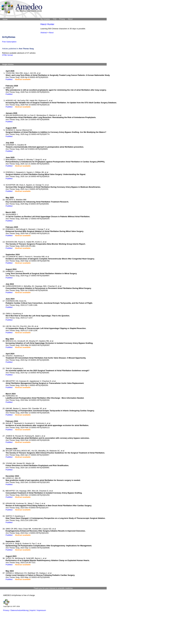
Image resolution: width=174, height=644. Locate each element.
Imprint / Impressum (38, 610)
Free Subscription (9, 42)
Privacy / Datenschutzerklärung (16, 610)
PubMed (9, 79)
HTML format (7, 55)
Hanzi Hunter (47, 24)
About (51, 33)
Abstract (44, 33)
